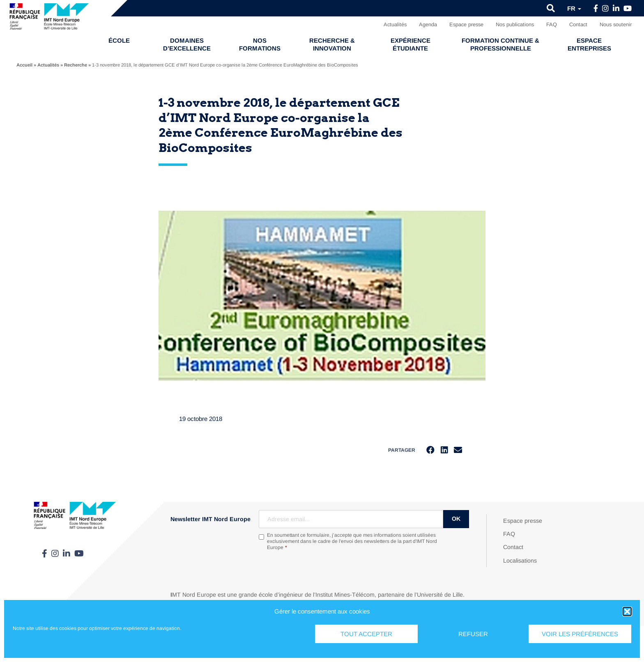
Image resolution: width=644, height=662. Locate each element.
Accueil (24, 65)
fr (574, 8)
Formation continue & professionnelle (500, 44)
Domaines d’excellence (187, 44)
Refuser (473, 634)
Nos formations (260, 44)
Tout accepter (366, 634)
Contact (578, 24)
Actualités (395, 24)
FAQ (552, 24)
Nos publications (515, 24)
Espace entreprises (589, 44)
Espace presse (466, 24)
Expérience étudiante (411, 44)
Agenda (428, 24)
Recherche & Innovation (332, 44)
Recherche (76, 65)
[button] (627, 611)
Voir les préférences (580, 634)
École (119, 40)
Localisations (520, 561)
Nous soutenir (616, 24)
